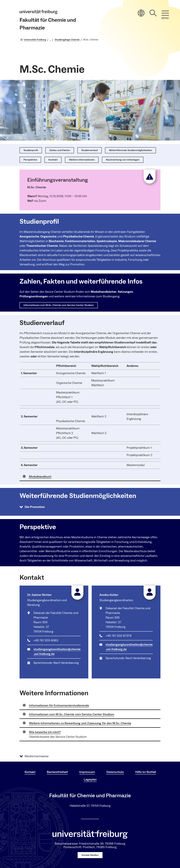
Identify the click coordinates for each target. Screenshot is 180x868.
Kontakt (30, 772)
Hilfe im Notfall (146, 772)
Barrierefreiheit (57, 772)
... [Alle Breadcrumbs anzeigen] (50, 40)
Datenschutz (115, 772)
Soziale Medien (90, 855)
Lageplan (90, 779)
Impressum (87, 772)
